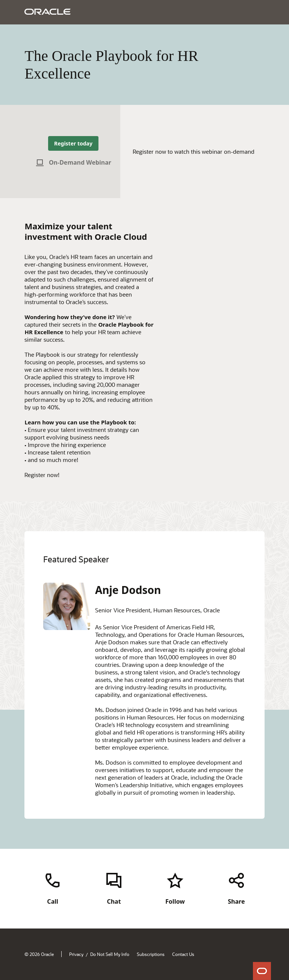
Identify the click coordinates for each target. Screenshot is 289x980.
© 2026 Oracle (39, 954)
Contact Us (183, 954)
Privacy (76, 954)
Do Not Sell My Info (110, 954)
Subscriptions (151, 954)
